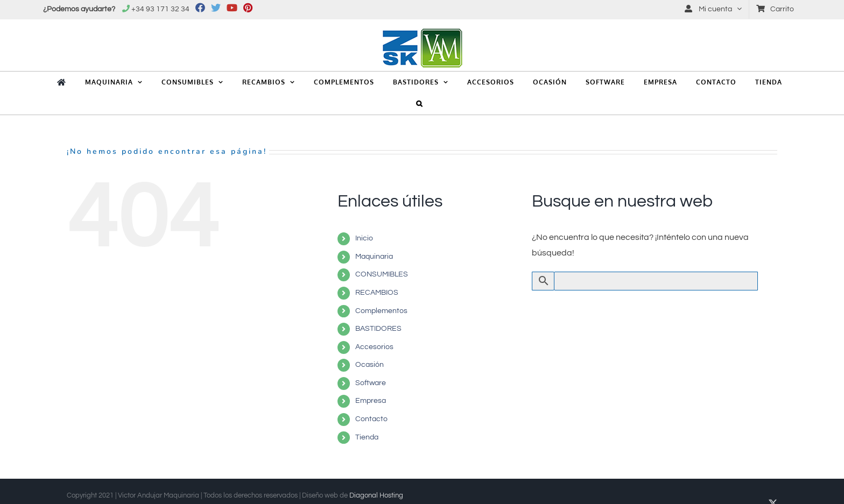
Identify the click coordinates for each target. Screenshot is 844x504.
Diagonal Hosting (376, 495)
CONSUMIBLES (382, 274)
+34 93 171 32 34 (160, 9)
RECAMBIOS (377, 293)
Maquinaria (374, 257)
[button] (420, 104)
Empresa (371, 401)
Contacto (371, 419)
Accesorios (374, 347)
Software (371, 383)
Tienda (367, 437)
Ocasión (370, 365)
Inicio (364, 238)
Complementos (381, 311)
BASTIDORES (378, 329)
